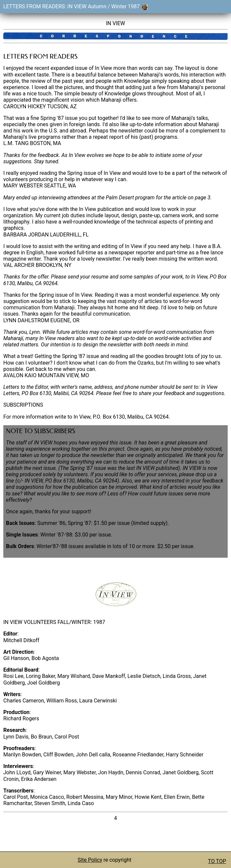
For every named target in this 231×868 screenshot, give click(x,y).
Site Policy (90, 860)
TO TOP (217, 861)
